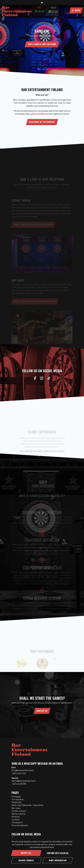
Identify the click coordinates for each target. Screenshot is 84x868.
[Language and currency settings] (42, 2)
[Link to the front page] (17, 11)
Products (16, 817)
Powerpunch (17, 823)
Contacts (16, 820)
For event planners (20, 825)
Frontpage (16, 797)
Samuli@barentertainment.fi (24, 781)
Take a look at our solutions (42, 44)
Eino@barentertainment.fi (23, 770)
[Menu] (76, 10)
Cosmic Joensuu (19, 811)
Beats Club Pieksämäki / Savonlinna (27, 805)
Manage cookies (26, 860)
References (17, 802)
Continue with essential (58, 853)
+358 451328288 (19, 784)
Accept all (26, 853)
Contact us (42, 711)
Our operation (18, 800)
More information (58, 860)
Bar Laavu (16, 808)
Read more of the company (42, 122)
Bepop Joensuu (18, 814)
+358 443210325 (19, 773)
